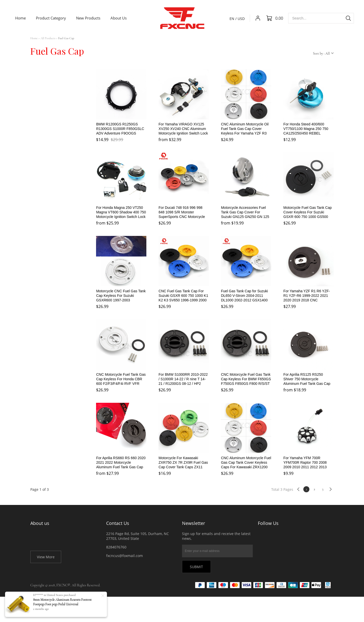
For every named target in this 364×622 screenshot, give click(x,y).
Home (34, 38)
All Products (48, 38)
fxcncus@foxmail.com (124, 556)
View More (46, 557)
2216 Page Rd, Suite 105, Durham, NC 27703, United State (138, 536)
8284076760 (116, 547)
